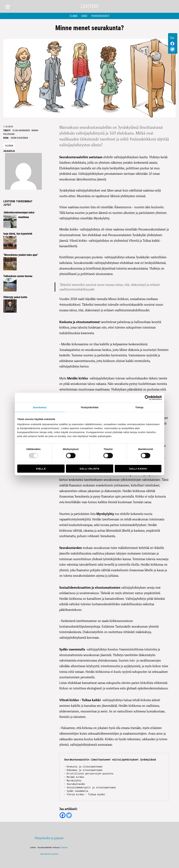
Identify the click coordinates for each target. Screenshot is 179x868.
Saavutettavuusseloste (49, 854)
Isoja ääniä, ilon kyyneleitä (18, 234)
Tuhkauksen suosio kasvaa (18, 276)
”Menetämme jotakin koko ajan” (21, 255)
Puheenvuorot (100, 16)
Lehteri (89, 6)
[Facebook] (172, 44)
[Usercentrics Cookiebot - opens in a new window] (147, 398)
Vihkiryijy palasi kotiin (15, 297)
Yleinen (9, 146)
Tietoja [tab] (139, 407)
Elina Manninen (21, 130)
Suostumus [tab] (40, 407)
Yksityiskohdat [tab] (89, 407)
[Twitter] (172, 49)
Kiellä (41, 469)
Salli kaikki (138, 469)
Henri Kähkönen (19, 138)
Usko (84, 16)
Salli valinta (89, 469)
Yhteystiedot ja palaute (49, 838)
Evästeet (64, 847)
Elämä (74, 16)
